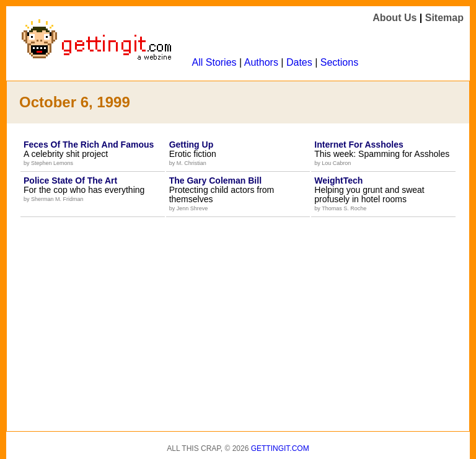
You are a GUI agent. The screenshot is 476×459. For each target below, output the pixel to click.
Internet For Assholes (359, 145)
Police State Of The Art (70, 180)
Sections (339, 62)
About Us (394, 18)
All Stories (214, 62)
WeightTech (338, 180)
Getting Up (192, 145)
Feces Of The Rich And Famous (89, 145)
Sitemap (444, 18)
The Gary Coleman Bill (215, 180)
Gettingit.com (280, 448)
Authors (261, 62)
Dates (299, 62)
